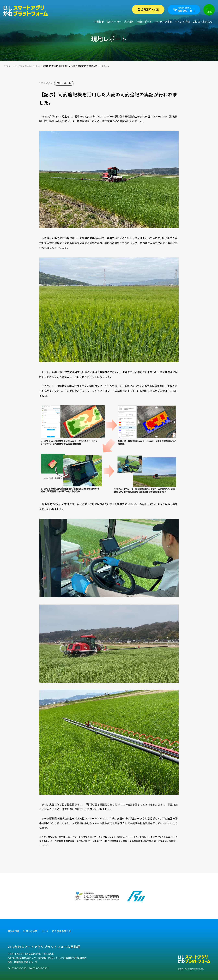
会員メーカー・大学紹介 (120, 21)
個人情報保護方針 (61, 931)
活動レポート (144, 21)
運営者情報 (14, 931)
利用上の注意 (30, 931)
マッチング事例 (163, 21)
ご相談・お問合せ (203, 21)
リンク (45, 931)
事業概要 (99, 21)
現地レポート (64, 83)
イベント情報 (182, 21)
